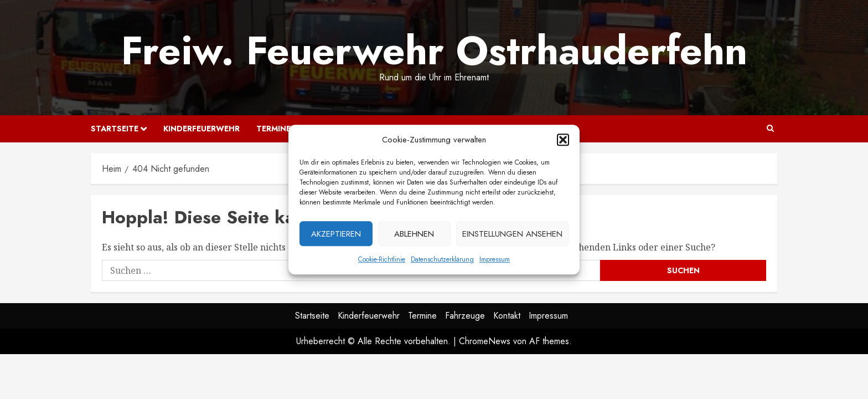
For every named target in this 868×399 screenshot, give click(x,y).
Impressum (495, 262)
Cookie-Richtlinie (382, 262)
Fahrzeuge (465, 316)
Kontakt (507, 316)
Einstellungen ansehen (512, 236)
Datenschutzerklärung (442, 262)
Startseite (115, 129)
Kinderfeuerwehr (201, 129)
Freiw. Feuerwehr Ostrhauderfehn (434, 50)
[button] (563, 142)
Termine (273, 129)
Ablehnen (414, 236)
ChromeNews (485, 341)
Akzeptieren (336, 236)
